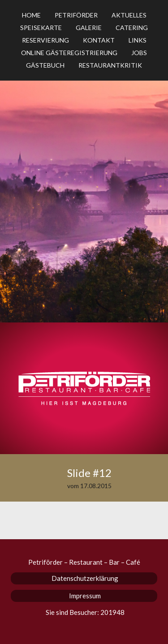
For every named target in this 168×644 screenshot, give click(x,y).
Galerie (89, 28)
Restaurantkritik (110, 65)
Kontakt (99, 40)
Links (138, 40)
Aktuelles (129, 15)
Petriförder (76, 15)
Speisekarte (41, 28)
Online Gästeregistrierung (69, 53)
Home (31, 15)
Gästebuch (45, 65)
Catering (132, 28)
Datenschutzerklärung (85, 578)
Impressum (85, 596)
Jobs (139, 53)
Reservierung (45, 40)
